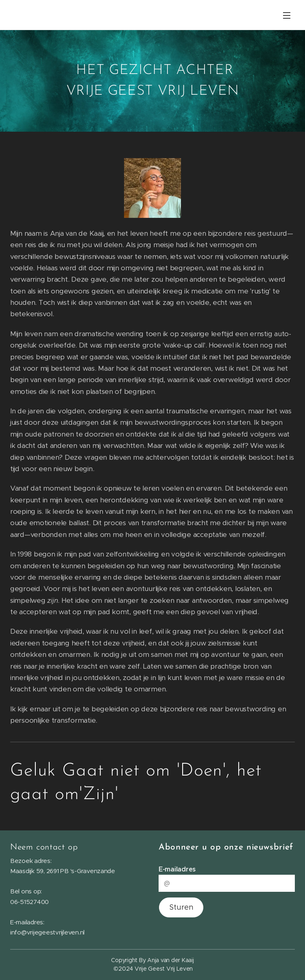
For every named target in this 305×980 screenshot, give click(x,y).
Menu (287, 15)
